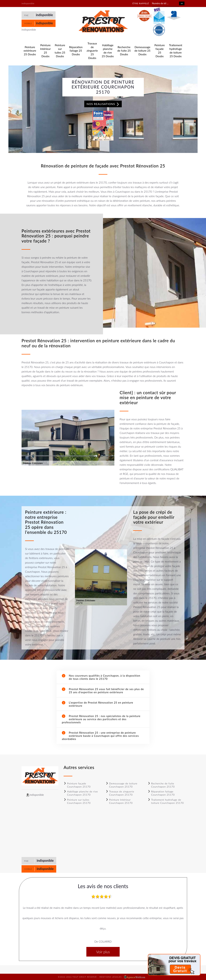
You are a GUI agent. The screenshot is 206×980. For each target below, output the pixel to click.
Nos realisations (103, 104)
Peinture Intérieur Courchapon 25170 (119, 801)
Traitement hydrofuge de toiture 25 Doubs (176, 50)
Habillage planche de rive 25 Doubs (108, 50)
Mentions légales (111, 977)
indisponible (44, 15)
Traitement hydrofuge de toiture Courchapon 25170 (166, 801)
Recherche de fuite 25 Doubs (124, 51)
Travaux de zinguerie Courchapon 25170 (120, 793)
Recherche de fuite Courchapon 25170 (161, 785)
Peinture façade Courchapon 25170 (77, 785)
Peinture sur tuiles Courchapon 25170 (77, 801)
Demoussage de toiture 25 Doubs (143, 51)
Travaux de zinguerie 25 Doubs (92, 51)
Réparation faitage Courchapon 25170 (161, 793)
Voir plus (103, 952)
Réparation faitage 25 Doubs (76, 51)
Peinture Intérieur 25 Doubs (45, 50)
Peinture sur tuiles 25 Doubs (60, 50)
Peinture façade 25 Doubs (160, 50)
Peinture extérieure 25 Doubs (30, 51)
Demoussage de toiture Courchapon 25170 (121, 785)
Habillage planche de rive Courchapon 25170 (81, 793)
